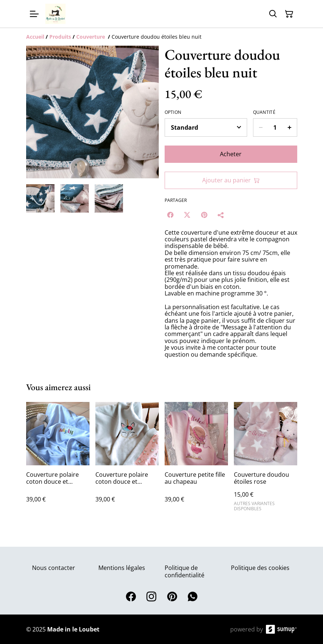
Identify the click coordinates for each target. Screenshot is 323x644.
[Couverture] (91, 37)
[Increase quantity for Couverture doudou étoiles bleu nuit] (290, 127)
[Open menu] (34, 14)
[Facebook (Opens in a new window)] (170, 215)
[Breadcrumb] (162, 37)
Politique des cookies (260, 568)
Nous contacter (54, 568)
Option (173, 112)
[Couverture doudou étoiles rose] (266, 460)
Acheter (231, 154)
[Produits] (60, 37)
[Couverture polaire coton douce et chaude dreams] (58, 460)
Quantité (264, 112)
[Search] (273, 14)
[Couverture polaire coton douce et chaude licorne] (127, 460)
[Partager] (221, 215)
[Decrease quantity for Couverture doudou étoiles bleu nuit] (261, 127)
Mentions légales (122, 568)
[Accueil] (35, 37)
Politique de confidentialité (185, 571)
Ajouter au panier (231, 180)
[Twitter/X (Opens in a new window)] (187, 215)
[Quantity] (275, 127)
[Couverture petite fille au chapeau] (196, 460)
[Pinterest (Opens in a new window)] (204, 215)
